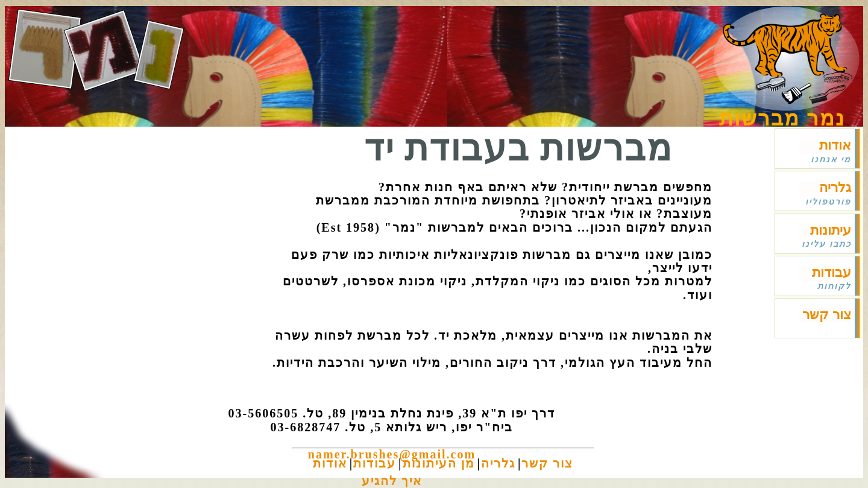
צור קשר (827, 315)
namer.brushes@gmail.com (392, 454)
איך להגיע (392, 481)
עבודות (832, 272)
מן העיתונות (439, 463)
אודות (835, 145)
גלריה (835, 187)
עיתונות (831, 230)
